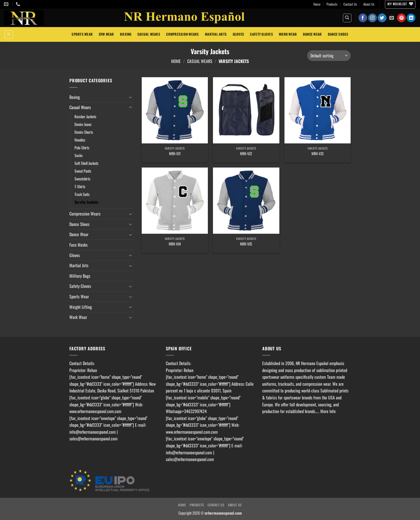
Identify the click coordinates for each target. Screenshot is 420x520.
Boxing (126, 34)
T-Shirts (80, 186)
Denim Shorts (84, 132)
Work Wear (288, 34)
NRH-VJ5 (246, 244)
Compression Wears (182, 34)
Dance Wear (312, 34)
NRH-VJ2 (246, 154)
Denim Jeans (83, 124)
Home (317, 4)
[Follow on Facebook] (363, 18)
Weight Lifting (81, 307)
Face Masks (78, 245)
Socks (78, 155)
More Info (328, 411)
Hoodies (80, 140)
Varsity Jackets (86, 202)
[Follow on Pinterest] (401, 18)
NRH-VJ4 (175, 244)
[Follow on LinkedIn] (411, 18)
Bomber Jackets (85, 116)
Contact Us (350, 4)
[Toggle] (130, 97)
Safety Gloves (261, 34)
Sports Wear (82, 34)
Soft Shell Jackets (86, 163)
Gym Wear (106, 34)
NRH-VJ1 (175, 154)
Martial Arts (216, 34)
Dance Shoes (338, 34)
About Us (369, 4)
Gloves (239, 34)
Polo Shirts (82, 148)
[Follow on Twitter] (382, 18)
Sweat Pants (83, 171)
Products (332, 4)
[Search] (347, 18)
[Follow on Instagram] (372, 18)
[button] (9, 35)
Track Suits (82, 194)
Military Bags (80, 276)
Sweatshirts (82, 179)
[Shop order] (329, 56)
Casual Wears (149, 34)
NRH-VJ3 (318, 154)
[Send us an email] (392, 18)
